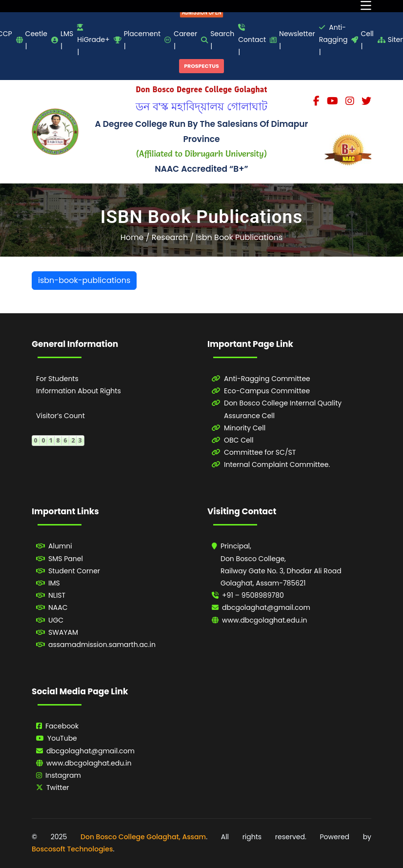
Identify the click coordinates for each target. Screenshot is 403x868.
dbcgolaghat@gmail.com (266, 607)
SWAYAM (63, 632)
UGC (56, 620)
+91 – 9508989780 (253, 595)
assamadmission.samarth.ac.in (102, 645)
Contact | (252, 40)
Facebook (62, 726)
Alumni (60, 546)
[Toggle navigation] (366, 6)
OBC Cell (239, 440)
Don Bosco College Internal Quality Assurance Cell (283, 409)
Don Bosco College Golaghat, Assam (143, 837)
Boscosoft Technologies (72, 849)
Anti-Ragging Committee (267, 379)
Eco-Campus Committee (267, 391)
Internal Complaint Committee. (277, 464)
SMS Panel (66, 559)
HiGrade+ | (93, 40)
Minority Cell (245, 428)
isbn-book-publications (84, 280)
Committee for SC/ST (260, 452)
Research (170, 237)
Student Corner (74, 571)
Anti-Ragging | (333, 40)
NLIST (57, 595)
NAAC (58, 607)
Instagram (63, 775)
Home (132, 237)
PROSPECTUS (201, 66)
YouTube (62, 738)
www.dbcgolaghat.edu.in (265, 620)
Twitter (58, 787)
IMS (54, 583)
